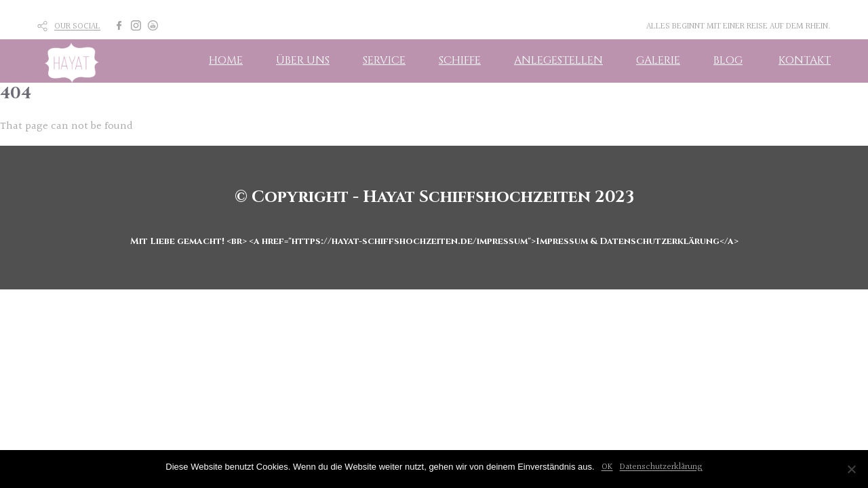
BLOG (728, 60)
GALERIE (658, 60)
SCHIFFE (460, 60)
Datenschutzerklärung (661, 467)
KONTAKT (805, 60)
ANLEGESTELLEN (558, 60)
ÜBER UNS (303, 60)
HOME (226, 60)
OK (607, 467)
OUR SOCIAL (77, 26)
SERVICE (384, 60)
